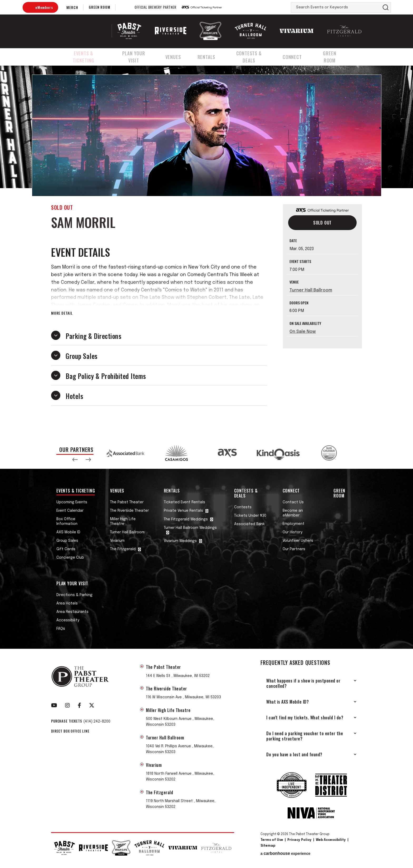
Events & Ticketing (84, 56)
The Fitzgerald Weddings (186, 519)
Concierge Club (70, 558)
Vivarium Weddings (180, 541)
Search (386, 7)
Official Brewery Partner (155, 7)
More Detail (62, 313)
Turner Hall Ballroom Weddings (190, 528)
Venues (179, 56)
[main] (206, 251)
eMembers (44, 7)
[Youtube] (54, 705)
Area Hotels (67, 603)
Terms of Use (272, 840)
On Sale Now (303, 332)
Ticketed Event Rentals (185, 502)
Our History (292, 532)
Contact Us (293, 502)
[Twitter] (92, 705)
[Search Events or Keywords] (336, 7)
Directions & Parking (74, 595)
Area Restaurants (72, 612)
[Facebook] (79, 705)
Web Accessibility (331, 840)
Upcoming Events (72, 502)
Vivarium (117, 541)
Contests (243, 507)
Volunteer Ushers (298, 541)
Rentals (211, 56)
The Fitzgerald (123, 549)
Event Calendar (70, 511)
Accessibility (68, 620)
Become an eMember (293, 513)
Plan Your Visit (138, 56)
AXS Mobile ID (68, 532)
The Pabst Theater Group (84, 31)
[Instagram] (67, 705)
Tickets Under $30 (250, 516)
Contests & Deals (254, 56)
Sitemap (268, 846)
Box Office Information (67, 521)
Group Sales (67, 541)
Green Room (99, 7)
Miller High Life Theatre (123, 521)
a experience (285, 854)
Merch (72, 7)
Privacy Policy (299, 840)
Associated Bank (249, 524)
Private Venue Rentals (183, 511)
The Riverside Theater (129, 511)
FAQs (61, 629)
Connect (299, 56)
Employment (294, 524)
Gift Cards (66, 549)
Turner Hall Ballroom (311, 290)
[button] (75, 460)
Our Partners (294, 549)
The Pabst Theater (127, 502)
